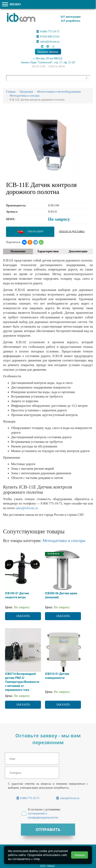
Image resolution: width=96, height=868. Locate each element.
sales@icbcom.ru (48, 42)
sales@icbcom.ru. (27, 508)
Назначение (18, 251)
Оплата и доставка (72, 231)
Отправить (48, 829)
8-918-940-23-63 (48, 37)
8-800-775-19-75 (48, 32)
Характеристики (48, 251)
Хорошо (80, 855)
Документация (78, 251)
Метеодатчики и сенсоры (64, 541)
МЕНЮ (11, 4)
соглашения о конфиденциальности (43, 815)
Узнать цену (30, 232)
